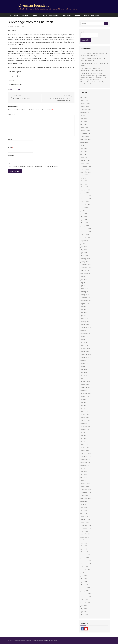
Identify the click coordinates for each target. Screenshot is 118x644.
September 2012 (86, 534)
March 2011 (84, 585)
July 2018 (83, 339)
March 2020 (84, 289)
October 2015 (85, 423)
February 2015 (85, 447)
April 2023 (84, 184)
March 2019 (84, 319)
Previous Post (21, 97)
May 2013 (84, 510)
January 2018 (85, 351)
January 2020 (85, 295)
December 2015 (86, 420)
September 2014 (86, 462)
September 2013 (86, 498)
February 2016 (85, 414)
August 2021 (85, 241)
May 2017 (84, 372)
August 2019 (85, 304)
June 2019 (84, 310)
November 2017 (86, 357)
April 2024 (84, 154)
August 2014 (85, 465)
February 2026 (85, 103)
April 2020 (84, 286)
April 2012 (84, 549)
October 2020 (85, 271)
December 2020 (86, 265)
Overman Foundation (35, 5)
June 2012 (84, 543)
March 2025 (84, 127)
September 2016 (86, 393)
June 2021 (84, 247)
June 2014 (84, 471)
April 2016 (84, 408)
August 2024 (85, 142)
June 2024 (84, 148)
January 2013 (85, 522)
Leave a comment (15, 89)
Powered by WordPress (33, 641)
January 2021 (85, 262)
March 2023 (84, 187)
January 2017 (85, 384)
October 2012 (85, 531)
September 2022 (86, 205)
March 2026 (84, 100)
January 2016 (85, 417)
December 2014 (86, 453)
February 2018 (85, 348)
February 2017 (85, 381)
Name (11, 139)
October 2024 (85, 136)
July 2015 (83, 432)
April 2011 (84, 582)
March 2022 (84, 223)
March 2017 (84, 378)
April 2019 (84, 316)
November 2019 (86, 298)
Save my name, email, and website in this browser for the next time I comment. (33, 166)
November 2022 (86, 199)
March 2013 (84, 516)
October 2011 (85, 567)
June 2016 (84, 402)
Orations (66, 15)
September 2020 (86, 274)
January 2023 (85, 193)
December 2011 (86, 561)
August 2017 (85, 363)
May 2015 (84, 438)
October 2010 (85, 600)
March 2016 (84, 411)
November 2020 (86, 268)
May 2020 (84, 283)
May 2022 (84, 217)
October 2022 (85, 202)
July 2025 (83, 115)
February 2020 (85, 292)
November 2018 (86, 328)
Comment (12, 114)
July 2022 (83, 211)
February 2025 (85, 130)
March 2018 (84, 345)
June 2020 (84, 280)
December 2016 (86, 387)
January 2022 (85, 226)
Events (45, 15)
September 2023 (86, 172)
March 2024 (84, 157)
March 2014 (84, 480)
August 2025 (85, 112)
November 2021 (86, 232)
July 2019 (83, 307)
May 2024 (84, 151)
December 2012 (86, 525)
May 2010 (84, 609)
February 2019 (85, 322)
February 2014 (85, 483)
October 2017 (85, 360)
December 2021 (86, 229)
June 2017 (84, 369)
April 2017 (84, 375)
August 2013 (85, 501)
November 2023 (86, 166)
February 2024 (85, 160)
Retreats (77, 15)
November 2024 (86, 133)
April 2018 (84, 342)
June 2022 (84, 214)
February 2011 (85, 588)
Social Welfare (54, 15)
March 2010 (84, 615)
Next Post (57, 98)
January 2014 (85, 486)
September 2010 (86, 603)
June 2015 (84, 435)
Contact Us (95, 15)
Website (11, 156)
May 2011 (84, 579)
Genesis (16, 15)
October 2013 (85, 495)
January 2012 (85, 558)
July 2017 (83, 366)
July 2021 (83, 244)
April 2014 (84, 477)
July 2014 (83, 468)
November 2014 (86, 456)
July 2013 (83, 504)
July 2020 (83, 277)
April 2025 (84, 124)
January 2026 (85, 106)
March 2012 (84, 552)
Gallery (86, 15)
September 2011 (86, 570)
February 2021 (85, 259)
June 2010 (84, 606)
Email (11, 147)
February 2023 (85, 190)
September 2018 (86, 334)
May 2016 (84, 405)
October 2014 (85, 459)
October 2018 (85, 330)
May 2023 (84, 181)
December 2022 (86, 196)
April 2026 (84, 97)
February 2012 (85, 555)
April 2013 (84, 513)
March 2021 (84, 256)
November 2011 (86, 564)
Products (35, 15)
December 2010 (86, 594)
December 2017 (86, 354)
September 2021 (86, 238)
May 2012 (84, 546)
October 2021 (85, 235)
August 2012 (85, 537)
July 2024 (83, 145)
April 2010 (84, 612)
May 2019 (84, 313)
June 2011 (84, 576)
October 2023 (85, 169)
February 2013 (85, 519)
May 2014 (84, 474)
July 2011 (83, 573)
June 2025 (84, 118)
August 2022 (85, 208)
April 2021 (84, 253)
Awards (25, 15)
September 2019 (86, 301)
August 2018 (85, 336)
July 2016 (83, 399)
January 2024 (85, 163)
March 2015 (84, 444)
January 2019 (85, 324)
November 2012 (86, 528)
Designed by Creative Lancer (49, 641)
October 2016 (85, 390)
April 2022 (84, 220)
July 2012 (83, 540)
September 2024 (86, 139)
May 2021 (84, 250)
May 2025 (84, 121)
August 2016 (85, 396)
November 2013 (86, 492)
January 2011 (85, 591)
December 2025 (86, 109)
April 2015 (84, 441)
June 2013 (84, 507)
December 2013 (86, 489)
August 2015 (85, 429)
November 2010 (86, 597)
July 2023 (83, 178)
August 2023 (85, 175)
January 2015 (85, 450)
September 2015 (86, 426)
